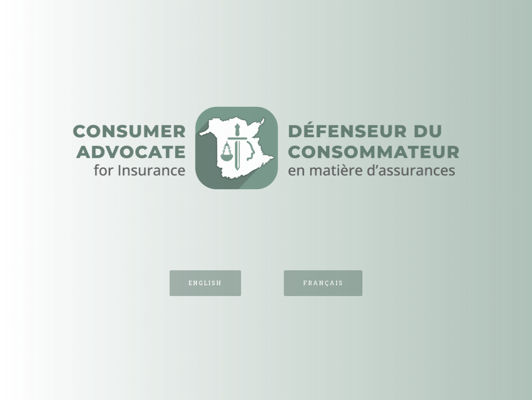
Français (323, 283)
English (205, 283)
